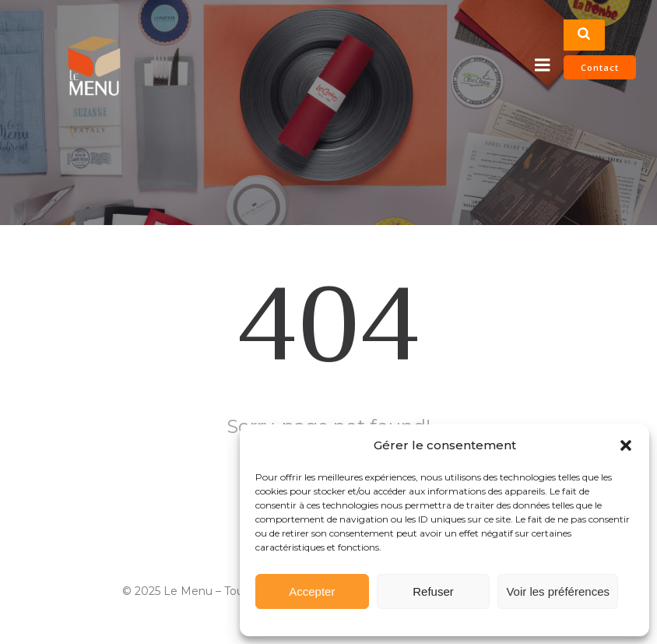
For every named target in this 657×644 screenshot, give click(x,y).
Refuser (433, 591)
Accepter (312, 591)
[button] (626, 445)
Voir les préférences (558, 591)
